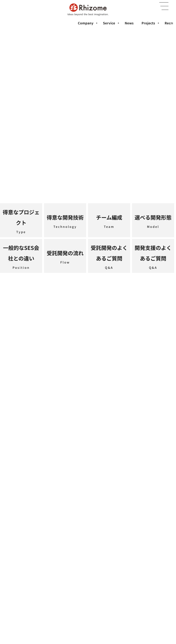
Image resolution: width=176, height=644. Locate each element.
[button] (164, 6)
